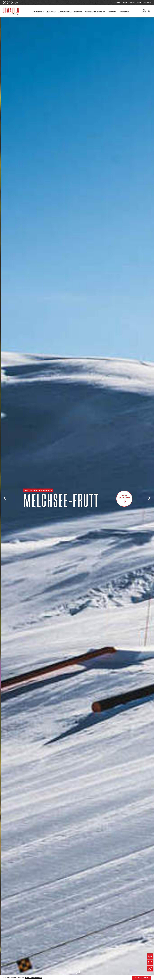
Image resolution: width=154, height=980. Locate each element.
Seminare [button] (112, 12)
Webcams (148, 2)
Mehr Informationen (33, 978)
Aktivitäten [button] (51, 12)
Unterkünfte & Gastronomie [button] (70, 12)
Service (125, 2)
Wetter (139, 2)
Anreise (117, 2)
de (144, 11)
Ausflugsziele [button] (38, 12)
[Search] (149, 11)
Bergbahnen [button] (124, 12)
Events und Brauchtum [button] (95, 12)
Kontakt (132, 2)
